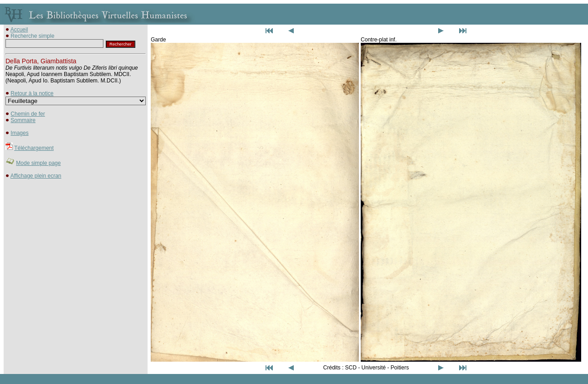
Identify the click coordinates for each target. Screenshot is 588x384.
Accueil (19, 30)
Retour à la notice (32, 93)
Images (19, 133)
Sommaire (23, 120)
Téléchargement (34, 148)
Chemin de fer (28, 114)
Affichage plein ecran (36, 176)
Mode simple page (38, 163)
